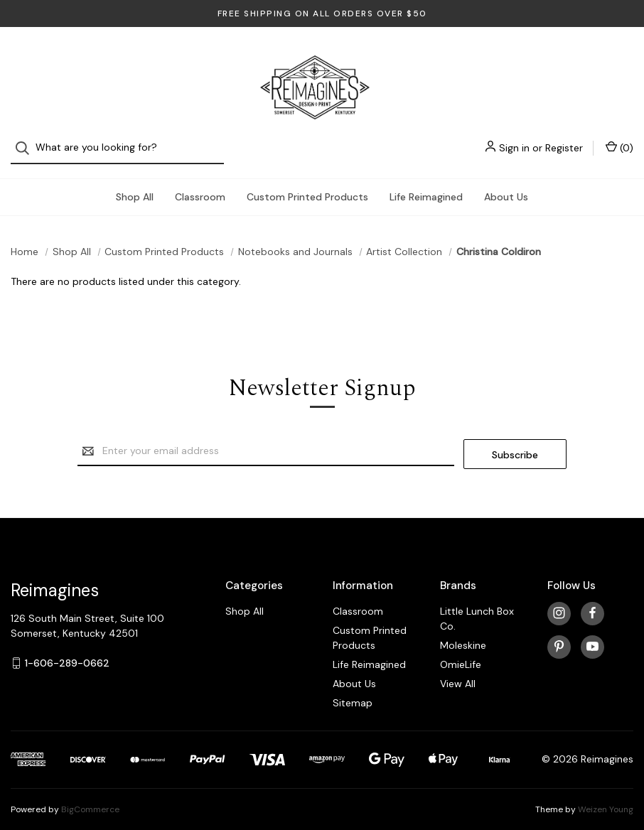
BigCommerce (90, 794)
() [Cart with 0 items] (619, 56)
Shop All (135, 184)
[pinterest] (559, 631)
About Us (506, 184)
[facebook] (592, 598)
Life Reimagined (426, 184)
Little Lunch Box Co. (477, 603)
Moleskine (463, 630)
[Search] (27, 57)
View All (458, 668)
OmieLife (461, 649)
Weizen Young (606, 794)
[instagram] (559, 598)
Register (564, 57)
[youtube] (592, 631)
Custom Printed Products (307, 184)
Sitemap (353, 687)
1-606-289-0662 (67, 647)
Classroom (200, 184)
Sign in (514, 57)
